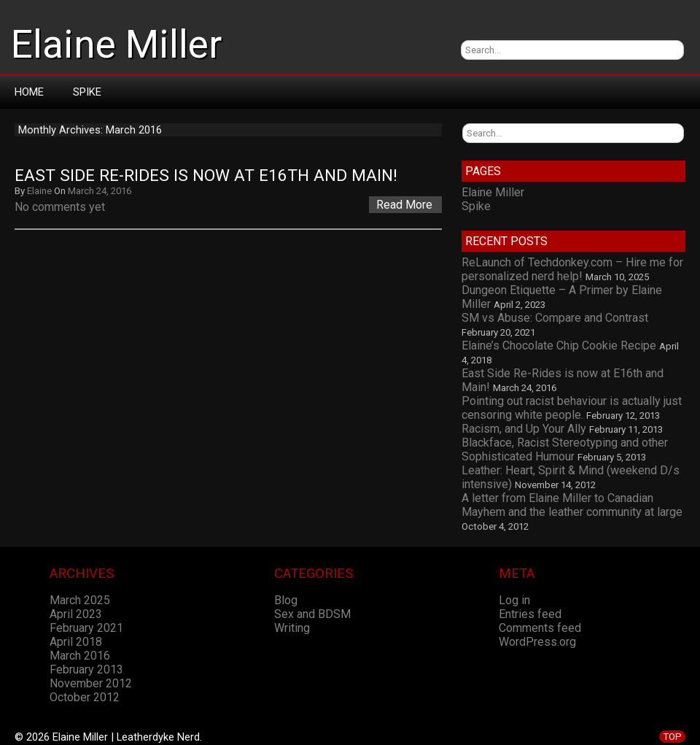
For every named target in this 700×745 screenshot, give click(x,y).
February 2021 (86, 628)
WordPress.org (537, 642)
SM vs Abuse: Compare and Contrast (555, 318)
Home (29, 92)
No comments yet (60, 207)
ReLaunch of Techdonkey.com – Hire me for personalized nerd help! (572, 269)
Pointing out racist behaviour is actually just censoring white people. (572, 408)
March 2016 (80, 656)
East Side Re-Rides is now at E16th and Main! (206, 175)
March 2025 (80, 600)
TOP (672, 737)
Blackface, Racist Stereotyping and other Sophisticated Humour (565, 449)
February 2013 (86, 669)
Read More (404, 205)
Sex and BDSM (312, 614)
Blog (286, 600)
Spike (87, 92)
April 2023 (76, 614)
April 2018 (76, 642)
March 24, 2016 (100, 191)
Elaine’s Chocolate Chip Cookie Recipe (559, 346)
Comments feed (540, 628)
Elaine (39, 191)
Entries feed (530, 614)
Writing (292, 628)
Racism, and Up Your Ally (524, 429)
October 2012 (85, 697)
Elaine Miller (116, 45)
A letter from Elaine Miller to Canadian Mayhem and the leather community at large (572, 505)
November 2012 (91, 683)
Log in (514, 600)
